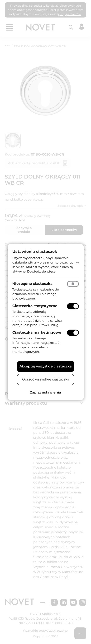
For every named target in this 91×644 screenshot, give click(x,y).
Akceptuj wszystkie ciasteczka (46, 366)
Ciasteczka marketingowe (37, 332)
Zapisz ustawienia (45, 392)
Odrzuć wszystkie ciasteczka (46, 379)
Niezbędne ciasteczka (32, 284)
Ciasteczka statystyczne (35, 306)
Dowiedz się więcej (42, 271)
